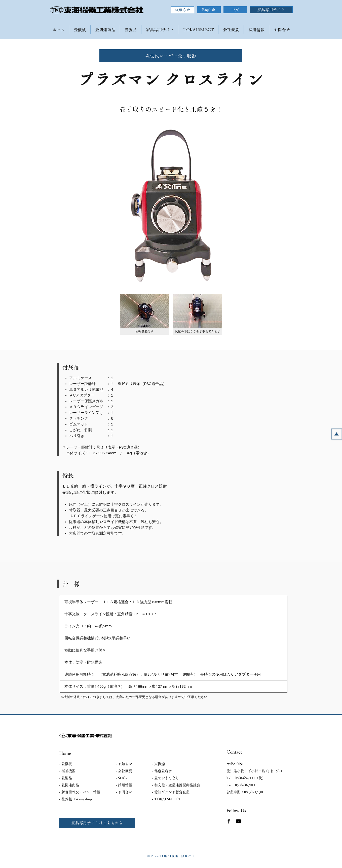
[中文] (235, 10)
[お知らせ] (182, 10)
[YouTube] (238, 821)
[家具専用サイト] (271, 10)
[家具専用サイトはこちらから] (97, 823)
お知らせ (125, 764)
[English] (209, 10)
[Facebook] (229, 821)
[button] (144, 314)
